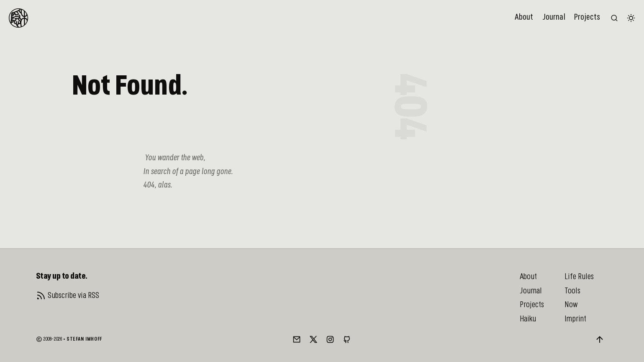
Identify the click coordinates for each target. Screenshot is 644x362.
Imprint (575, 319)
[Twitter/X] (313, 339)
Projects (587, 17)
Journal (554, 17)
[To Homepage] (18, 18)
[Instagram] (330, 339)
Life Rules (579, 277)
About (524, 17)
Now (571, 305)
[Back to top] (600, 339)
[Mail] (297, 339)
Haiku (528, 319)
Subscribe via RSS (73, 295)
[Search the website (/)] (614, 18)
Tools (572, 291)
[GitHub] (347, 339)
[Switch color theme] (631, 18)
